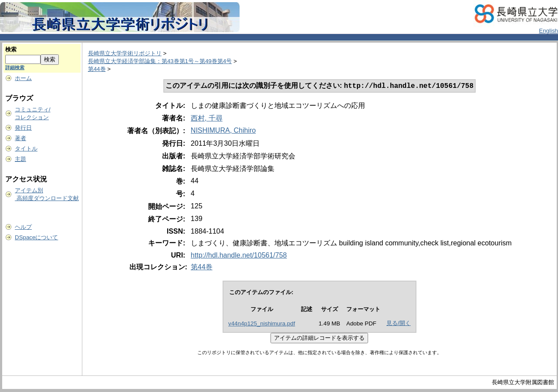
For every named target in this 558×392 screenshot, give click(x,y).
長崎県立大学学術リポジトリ (125, 53)
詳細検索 (15, 67)
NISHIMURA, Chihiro (223, 131)
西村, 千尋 (207, 119)
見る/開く (399, 324)
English (548, 31)
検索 (11, 49)
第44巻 (97, 69)
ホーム (23, 78)
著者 (20, 138)
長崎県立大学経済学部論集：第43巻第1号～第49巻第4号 (160, 61)
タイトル (26, 149)
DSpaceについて (36, 237)
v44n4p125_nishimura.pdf (262, 324)
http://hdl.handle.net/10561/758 (239, 256)
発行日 (23, 128)
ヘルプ (23, 227)
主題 (20, 159)
